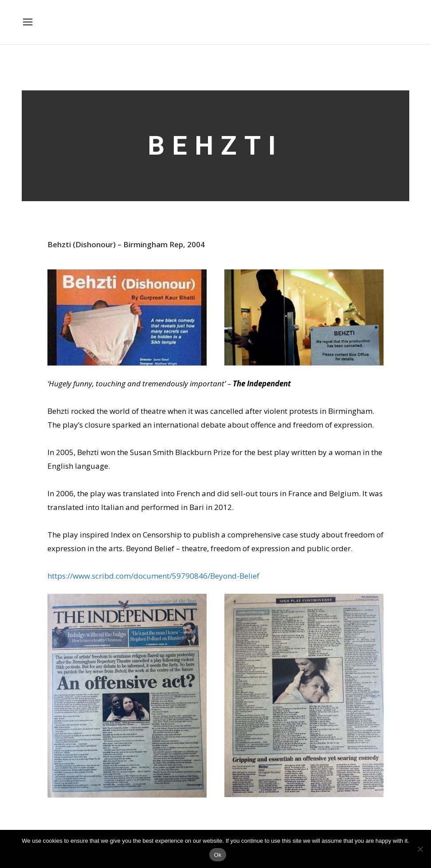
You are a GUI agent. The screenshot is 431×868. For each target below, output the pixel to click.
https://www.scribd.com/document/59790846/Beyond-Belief (153, 576)
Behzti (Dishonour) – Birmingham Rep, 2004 (126, 244)
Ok (217, 855)
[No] (420, 849)
